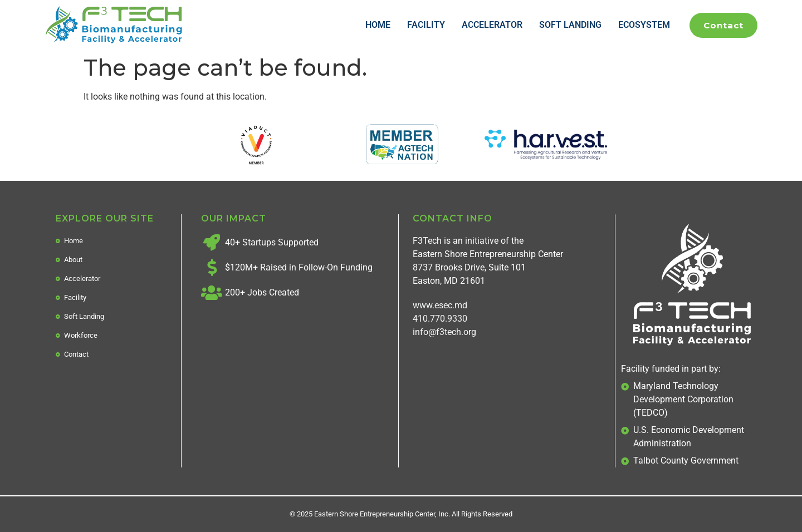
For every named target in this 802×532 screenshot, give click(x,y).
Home (378, 25)
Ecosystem (644, 25)
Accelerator (492, 25)
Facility (426, 25)
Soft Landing (570, 25)
